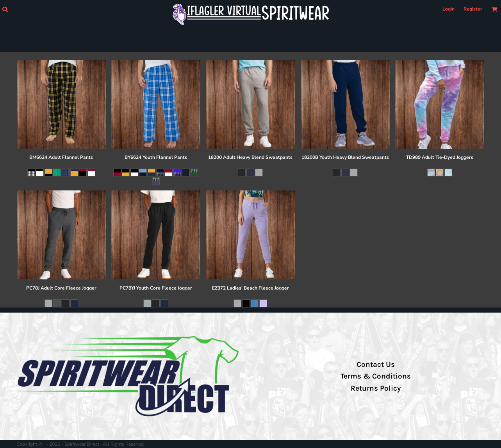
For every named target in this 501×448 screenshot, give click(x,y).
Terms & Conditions (376, 376)
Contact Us (376, 364)
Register (473, 9)
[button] (5, 9)
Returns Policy (376, 388)
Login (448, 9)
